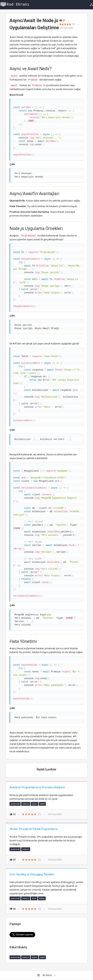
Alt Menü (45, 975)
